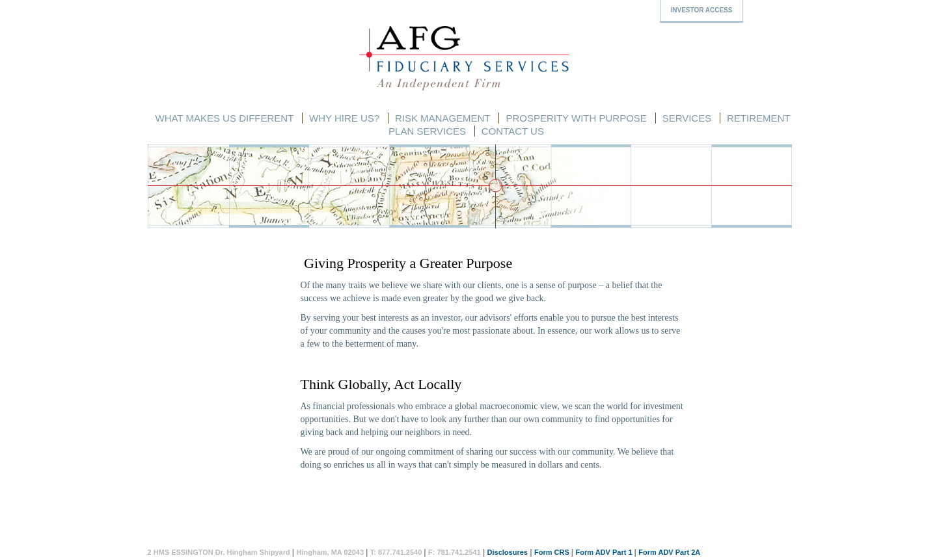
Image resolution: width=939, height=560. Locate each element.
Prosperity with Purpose (576, 118)
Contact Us (513, 131)
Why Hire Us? (344, 118)
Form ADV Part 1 (604, 552)
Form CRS (552, 552)
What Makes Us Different (225, 118)
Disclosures (508, 552)
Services (687, 118)
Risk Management (443, 118)
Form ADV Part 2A (669, 552)
